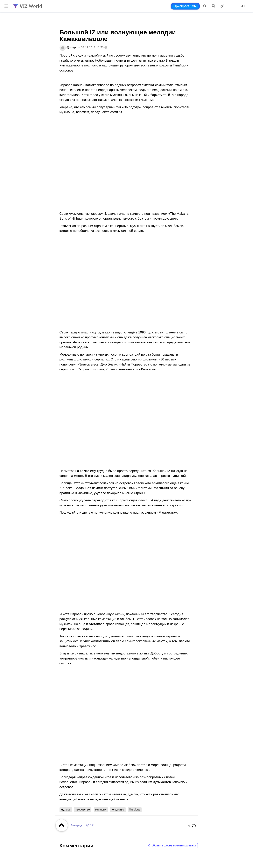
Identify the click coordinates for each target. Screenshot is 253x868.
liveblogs (135, 810)
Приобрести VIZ (185, 6)
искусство (118, 810)
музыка (66, 810)
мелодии (101, 810)
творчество (83, 810)
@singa (71, 47)
